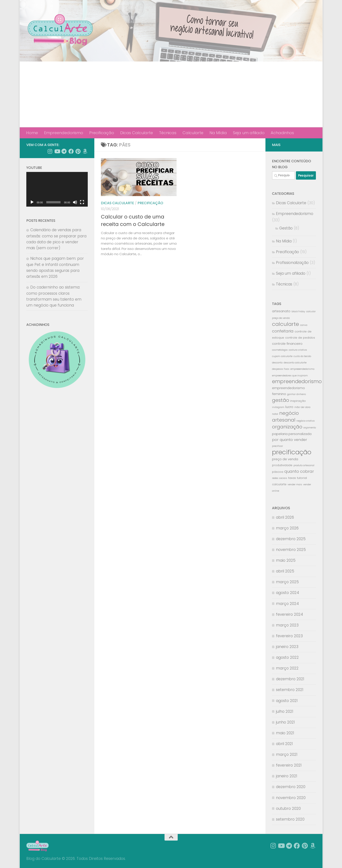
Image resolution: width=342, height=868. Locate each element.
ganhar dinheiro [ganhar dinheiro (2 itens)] (296, 394)
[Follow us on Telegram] (64, 151)
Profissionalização (292, 263)
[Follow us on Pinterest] (78, 151)
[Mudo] (75, 202)
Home (32, 133)
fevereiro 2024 (289, 614)
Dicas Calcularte (137, 133)
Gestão (286, 228)
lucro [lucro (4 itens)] (289, 407)
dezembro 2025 (291, 539)
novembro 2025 (291, 550)
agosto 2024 (287, 593)
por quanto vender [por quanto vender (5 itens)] (290, 440)
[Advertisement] (171, 94)
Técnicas (168, 133)
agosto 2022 (287, 657)
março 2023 (287, 625)
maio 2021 (285, 733)
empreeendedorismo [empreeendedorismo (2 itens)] (302, 369)
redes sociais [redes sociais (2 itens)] (280, 478)
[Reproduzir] (32, 202)
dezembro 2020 (291, 787)
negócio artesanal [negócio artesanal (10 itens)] (285, 417)
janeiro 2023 (287, 647)
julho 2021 (285, 711)
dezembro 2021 (290, 679)
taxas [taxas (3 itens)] (292, 478)
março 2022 (287, 668)
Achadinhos (282, 133)
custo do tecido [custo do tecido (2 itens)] (302, 356)
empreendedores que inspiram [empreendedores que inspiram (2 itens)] (290, 376)
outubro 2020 (288, 808)
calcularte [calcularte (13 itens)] (286, 324)
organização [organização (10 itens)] (287, 427)
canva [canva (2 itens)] (304, 325)
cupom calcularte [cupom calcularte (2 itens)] (282, 356)
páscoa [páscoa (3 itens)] (278, 472)
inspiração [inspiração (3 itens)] (298, 401)
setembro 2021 (290, 690)
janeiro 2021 (287, 776)
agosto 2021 (287, 701)
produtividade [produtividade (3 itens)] (282, 465)
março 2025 (287, 582)
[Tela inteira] (82, 202)
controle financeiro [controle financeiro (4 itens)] (287, 344)
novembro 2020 (291, 798)
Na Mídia (218, 133)
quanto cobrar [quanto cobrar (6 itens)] (299, 471)
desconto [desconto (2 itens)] (277, 363)
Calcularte (193, 133)
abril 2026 (285, 517)
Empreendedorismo (64, 133)
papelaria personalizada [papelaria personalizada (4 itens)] (292, 434)
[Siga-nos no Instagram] (50, 151)
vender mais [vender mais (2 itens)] (295, 485)
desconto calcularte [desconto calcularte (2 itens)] (295, 363)
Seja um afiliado (249, 133)
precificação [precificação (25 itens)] (292, 452)
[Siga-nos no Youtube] (57, 151)
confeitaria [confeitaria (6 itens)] (283, 331)
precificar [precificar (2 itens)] (278, 446)
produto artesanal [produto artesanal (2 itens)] (304, 465)
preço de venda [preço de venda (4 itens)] (285, 459)
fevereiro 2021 (289, 765)
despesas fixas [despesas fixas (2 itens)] (281, 369)
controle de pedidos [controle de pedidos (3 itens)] (300, 338)
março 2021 (287, 754)
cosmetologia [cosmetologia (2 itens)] (280, 350)
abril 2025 (285, 571)
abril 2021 (284, 744)
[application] (57, 189)
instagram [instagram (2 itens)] (278, 407)
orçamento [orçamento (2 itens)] (310, 428)
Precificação (102, 133)
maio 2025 (286, 560)
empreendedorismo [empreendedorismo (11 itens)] (297, 381)
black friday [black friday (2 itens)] (298, 311)
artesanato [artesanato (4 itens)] (281, 311)
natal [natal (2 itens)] (275, 414)
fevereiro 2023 (289, 636)
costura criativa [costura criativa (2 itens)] (298, 350)
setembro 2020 (290, 819)
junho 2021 (285, 722)
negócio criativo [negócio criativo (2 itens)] (305, 421)
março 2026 (287, 528)
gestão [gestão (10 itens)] (281, 400)
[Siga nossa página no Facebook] (71, 151)
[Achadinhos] (85, 151)
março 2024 (287, 604)
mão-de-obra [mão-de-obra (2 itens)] (302, 407)
